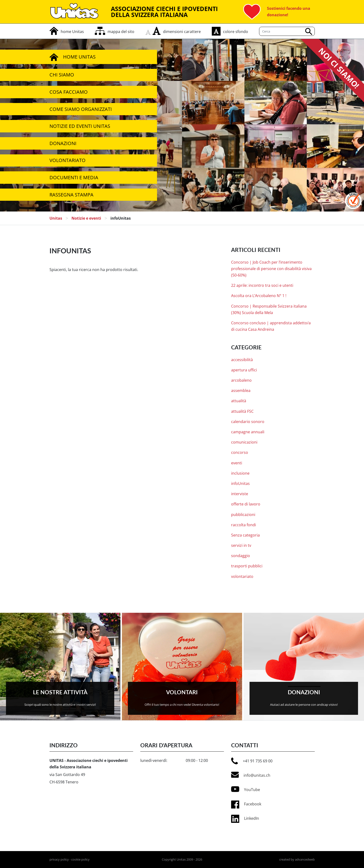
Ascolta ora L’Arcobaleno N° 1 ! (259, 296)
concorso (240, 452)
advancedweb (305, 859)
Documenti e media (74, 177)
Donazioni (63, 143)
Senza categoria (245, 535)
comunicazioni (244, 442)
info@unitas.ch (251, 775)
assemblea (241, 391)
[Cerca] (287, 31)
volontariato (242, 576)
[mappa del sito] (114, 32)
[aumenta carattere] (157, 31)
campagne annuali (248, 432)
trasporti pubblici (247, 566)
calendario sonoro (248, 422)
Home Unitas (73, 57)
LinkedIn (252, 818)
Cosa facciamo (69, 92)
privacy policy (59, 859)
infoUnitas (240, 483)
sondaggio (241, 556)
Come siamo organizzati (81, 109)
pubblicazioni (243, 515)
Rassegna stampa (71, 195)
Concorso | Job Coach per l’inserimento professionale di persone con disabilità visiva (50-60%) (271, 269)
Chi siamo (62, 75)
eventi (237, 463)
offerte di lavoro (246, 504)
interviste (240, 494)
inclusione (240, 473)
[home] (67, 32)
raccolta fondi (244, 525)
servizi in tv (241, 545)
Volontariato (68, 160)
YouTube (246, 789)
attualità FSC (242, 411)
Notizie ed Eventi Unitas (80, 126)
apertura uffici (244, 370)
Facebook (253, 804)
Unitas (56, 218)
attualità (239, 401)
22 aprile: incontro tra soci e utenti (262, 285)
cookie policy (80, 859)
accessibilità (242, 360)
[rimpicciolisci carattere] (149, 31)
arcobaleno (241, 380)
